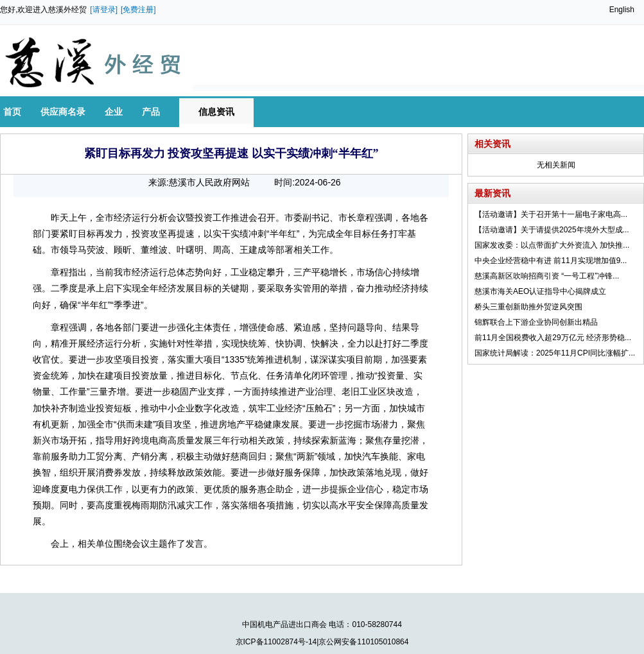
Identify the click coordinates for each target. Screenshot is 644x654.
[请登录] (104, 10)
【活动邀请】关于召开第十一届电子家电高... (551, 214)
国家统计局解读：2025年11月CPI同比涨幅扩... (555, 353)
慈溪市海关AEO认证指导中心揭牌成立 (540, 291)
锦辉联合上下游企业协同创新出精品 (536, 322)
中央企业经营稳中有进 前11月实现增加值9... (551, 261)
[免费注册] (138, 10)
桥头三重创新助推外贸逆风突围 (528, 307)
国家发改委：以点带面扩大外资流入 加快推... (552, 245)
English (622, 10)
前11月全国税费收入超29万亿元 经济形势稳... (553, 338)
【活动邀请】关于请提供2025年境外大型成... (552, 230)
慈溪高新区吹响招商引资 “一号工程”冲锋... (547, 276)
